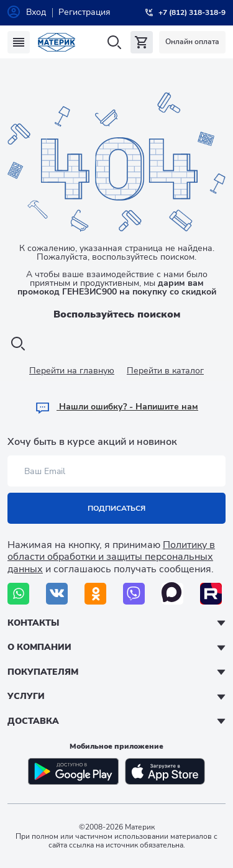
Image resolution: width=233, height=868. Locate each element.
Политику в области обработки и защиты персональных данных (111, 557)
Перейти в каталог (165, 371)
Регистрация (85, 12)
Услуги (26, 696)
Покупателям (43, 672)
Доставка (33, 721)
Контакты (33, 623)
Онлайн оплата (192, 42)
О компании (39, 647)
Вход (36, 12)
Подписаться (116, 508)
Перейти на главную (72, 371)
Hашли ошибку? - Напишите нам (116, 407)
